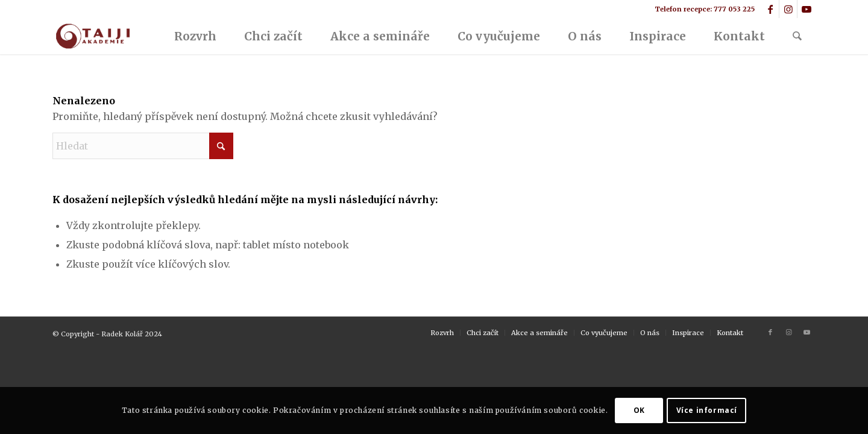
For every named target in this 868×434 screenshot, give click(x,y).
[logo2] (92, 36)
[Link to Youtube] (807, 9)
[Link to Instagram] (788, 9)
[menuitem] (195, 36)
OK (639, 410)
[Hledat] (797, 36)
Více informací (707, 410)
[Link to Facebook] (770, 9)
